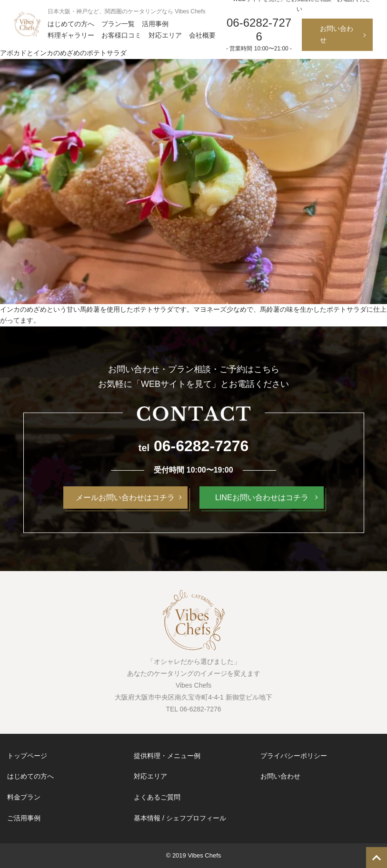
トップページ (27, 756)
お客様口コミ (121, 35)
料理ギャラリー (71, 35)
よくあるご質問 (157, 797)
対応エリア (165, 35)
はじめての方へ (71, 24)
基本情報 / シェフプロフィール (180, 818)
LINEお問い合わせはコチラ (262, 498)
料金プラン (24, 797)
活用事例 (155, 24)
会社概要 (202, 35)
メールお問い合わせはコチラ (125, 498)
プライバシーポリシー (294, 756)
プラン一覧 (118, 24)
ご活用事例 (24, 818)
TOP (377, 858)
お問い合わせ (337, 34)
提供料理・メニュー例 (167, 756)
